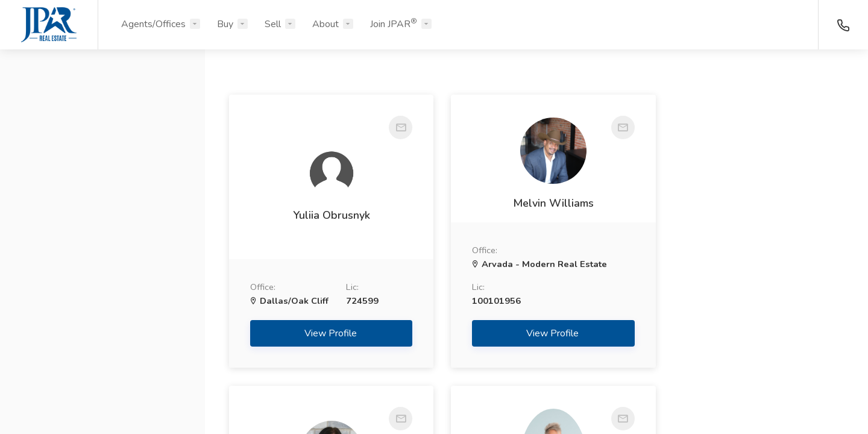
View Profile (326, 333)
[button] (102, 116)
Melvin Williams (536, 203)
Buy (225, 24)
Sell (273, 24)
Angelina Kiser (747, 226)
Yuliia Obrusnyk (325, 215)
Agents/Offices (153, 24)
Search (103, 396)
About (325, 24)
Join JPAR (394, 24)
